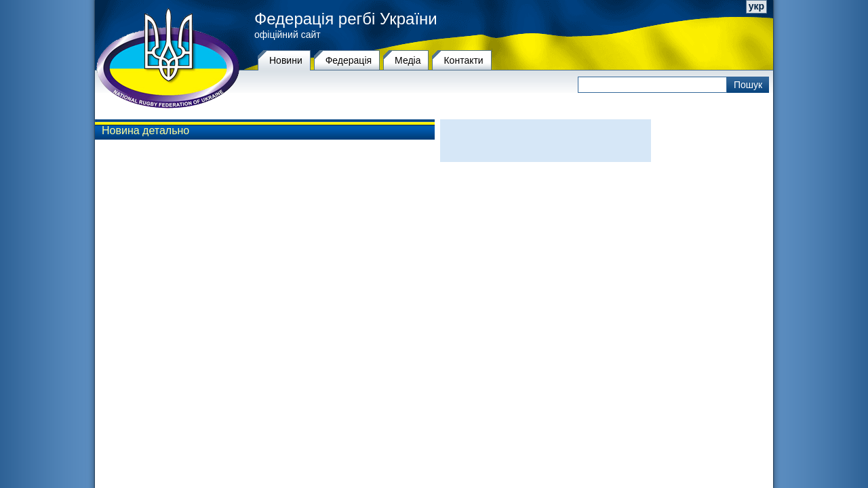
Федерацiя (349, 60)
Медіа (408, 60)
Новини (286, 60)
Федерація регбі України (346, 19)
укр (756, 6)
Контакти (463, 60)
